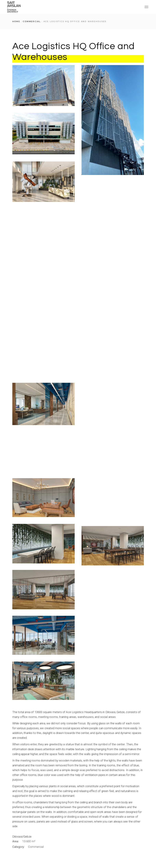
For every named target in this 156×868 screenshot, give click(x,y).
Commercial (36, 848)
